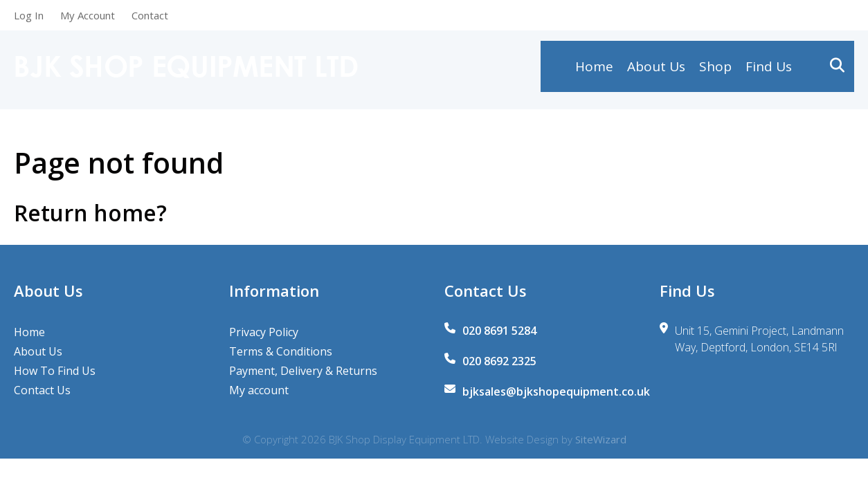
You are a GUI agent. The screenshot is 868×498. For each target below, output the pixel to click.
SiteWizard (601, 439)
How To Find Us (55, 371)
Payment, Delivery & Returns (303, 371)
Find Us (769, 70)
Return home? (90, 213)
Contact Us (42, 390)
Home (594, 70)
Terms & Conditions (281, 351)
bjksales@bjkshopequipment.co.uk (556, 391)
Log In (29, 15)
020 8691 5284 (499, 331)
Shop (715, 70)
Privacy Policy (264, 332)
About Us (656, 70)
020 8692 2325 (499, 361)
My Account (88, 15)
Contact (150, 15)
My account (259, 390)
